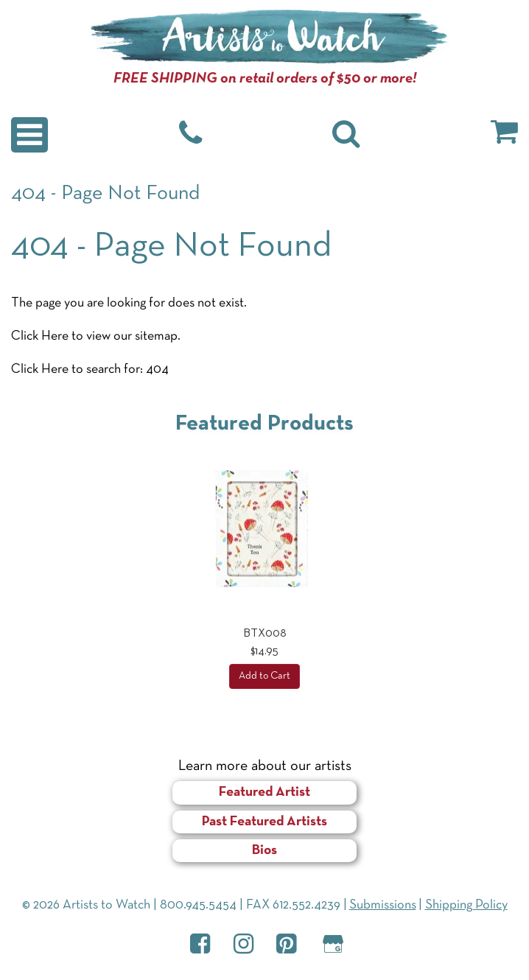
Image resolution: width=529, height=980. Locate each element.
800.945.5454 (198, 905)
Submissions (383, 905)
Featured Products (264, 424)
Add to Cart (264, 676)
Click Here (40, 336)
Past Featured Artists (264, 822)
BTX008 (265, 634)
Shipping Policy (466, 905)
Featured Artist (264, 792)
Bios (264, 851)
